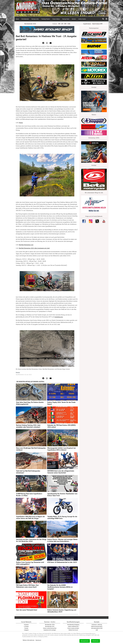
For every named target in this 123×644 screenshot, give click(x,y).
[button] (43, 43)
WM (65, 24)
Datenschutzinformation (97, 626)
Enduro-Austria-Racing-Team (50, 628)
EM (62, 24)
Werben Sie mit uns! (73, 630)
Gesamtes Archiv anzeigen (50, 630)
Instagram (26, 630)
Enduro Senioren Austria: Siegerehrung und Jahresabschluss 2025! (62, 611)
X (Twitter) (26, 626)
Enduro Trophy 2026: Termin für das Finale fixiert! (61, 403)
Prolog (21, 123)
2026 (50, 625)
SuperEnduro (87, 24)
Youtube (26, 628)
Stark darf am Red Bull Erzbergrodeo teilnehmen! (28, 472)
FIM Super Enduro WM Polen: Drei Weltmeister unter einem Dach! (27, 586)
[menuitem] (17, 19)
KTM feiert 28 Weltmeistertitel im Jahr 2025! (62, 562)
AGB (97, 630)
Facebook (26, 625)
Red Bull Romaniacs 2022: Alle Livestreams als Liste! (34, 248)
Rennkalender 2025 (50, 626)
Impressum (38, 640)
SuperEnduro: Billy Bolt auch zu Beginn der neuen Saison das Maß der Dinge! (30, 517)
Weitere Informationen (29, 640)
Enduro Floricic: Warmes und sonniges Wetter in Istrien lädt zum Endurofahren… (62, 540)
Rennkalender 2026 (30, 24)
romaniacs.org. (59, 317)
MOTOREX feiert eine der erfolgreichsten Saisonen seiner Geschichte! (61, 472)
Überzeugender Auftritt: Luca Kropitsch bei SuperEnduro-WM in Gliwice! (62, 449)
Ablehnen (95, 641)
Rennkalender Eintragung (73, 625)
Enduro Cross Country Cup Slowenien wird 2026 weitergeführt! (30, 563)
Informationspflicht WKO (97, 628)
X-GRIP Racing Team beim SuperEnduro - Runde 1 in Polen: (29, 495)
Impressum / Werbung (97, 625)
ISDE (69, 24)
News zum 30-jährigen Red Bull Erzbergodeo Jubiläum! (31, 449)
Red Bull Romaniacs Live (26, 245)
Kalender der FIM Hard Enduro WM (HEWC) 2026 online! (62, 426)
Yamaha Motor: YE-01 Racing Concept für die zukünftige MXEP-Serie (62, 517)
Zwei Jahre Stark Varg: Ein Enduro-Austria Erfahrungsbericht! (30, 403)
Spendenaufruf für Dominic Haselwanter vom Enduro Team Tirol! (62, 495)
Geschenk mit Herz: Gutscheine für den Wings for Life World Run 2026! (31, 540)
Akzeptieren (85, 641)
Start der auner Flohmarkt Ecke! (27, 610)
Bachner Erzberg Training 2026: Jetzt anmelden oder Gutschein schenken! (28, 426)
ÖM (59, 24)
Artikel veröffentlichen (73, 626)
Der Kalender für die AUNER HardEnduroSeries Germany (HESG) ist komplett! (60, 587)
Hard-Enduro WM (97, 24)
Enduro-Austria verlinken (73, 628)
